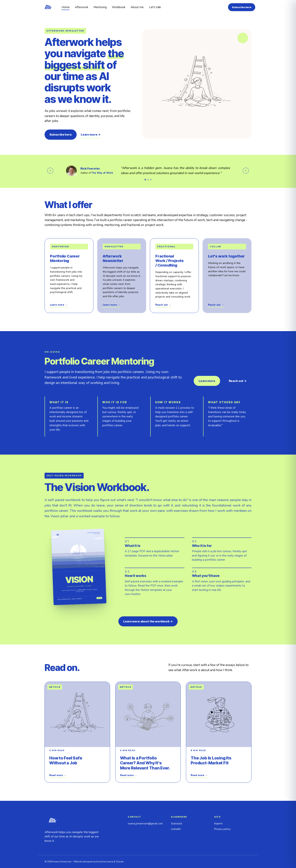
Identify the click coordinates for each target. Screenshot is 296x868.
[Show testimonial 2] (148, 180)
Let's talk (155, 7)
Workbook (119, 7)
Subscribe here (242, 7)
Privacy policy (222, 829)
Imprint (218, 824)
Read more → (58, 775)
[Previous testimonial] (50, 171)
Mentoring (100, 7)
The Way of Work (102, 173)
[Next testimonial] (246, 171)
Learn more (207, 381)
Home (66, 7)
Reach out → (163, 305)
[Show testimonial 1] (145, 180)
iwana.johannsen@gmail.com (145, 824)
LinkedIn (176, 829)
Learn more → (91, 135)
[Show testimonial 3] (151, 180)
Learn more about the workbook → (148, 621)
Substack (177, 824)
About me (137, 7)
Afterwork (82, 7)
